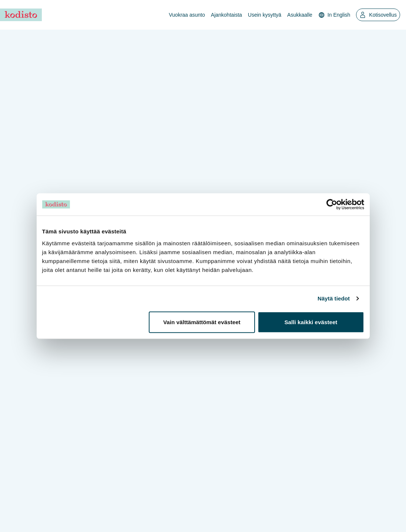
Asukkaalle (300, 15)
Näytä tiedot (334, 298)
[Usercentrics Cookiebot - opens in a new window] (332, 205)
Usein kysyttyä (265, 15)
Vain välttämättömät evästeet (202, 322)
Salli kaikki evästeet (311, 322)
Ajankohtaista (227, 15)
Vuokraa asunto (187, 15)
